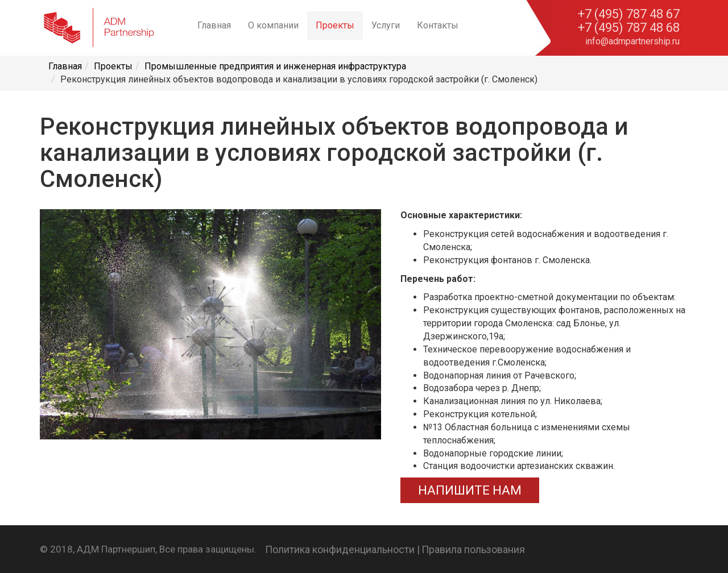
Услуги (386, 25)
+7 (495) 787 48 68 (629, 28)
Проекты (335, 25)
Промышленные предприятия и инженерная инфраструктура (275, 66)
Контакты (438, 25)
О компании (273, 25)
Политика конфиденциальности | (342, 549)
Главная (214, 25)
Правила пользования (473, 549)
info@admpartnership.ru (632, 41)
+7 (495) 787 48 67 (629, 14)
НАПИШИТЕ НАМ (470, 490)
